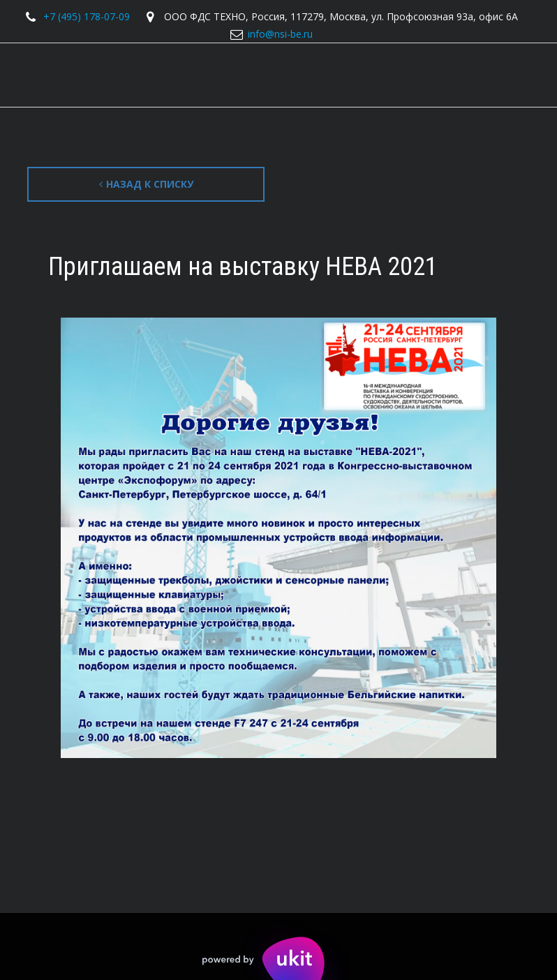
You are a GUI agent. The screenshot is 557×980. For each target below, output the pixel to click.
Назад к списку (146, 184)
